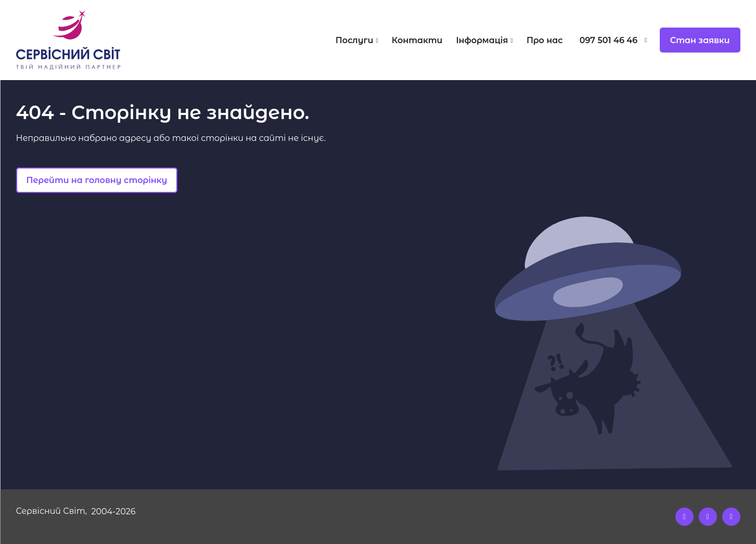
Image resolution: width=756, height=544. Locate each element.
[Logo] (107, 40)
